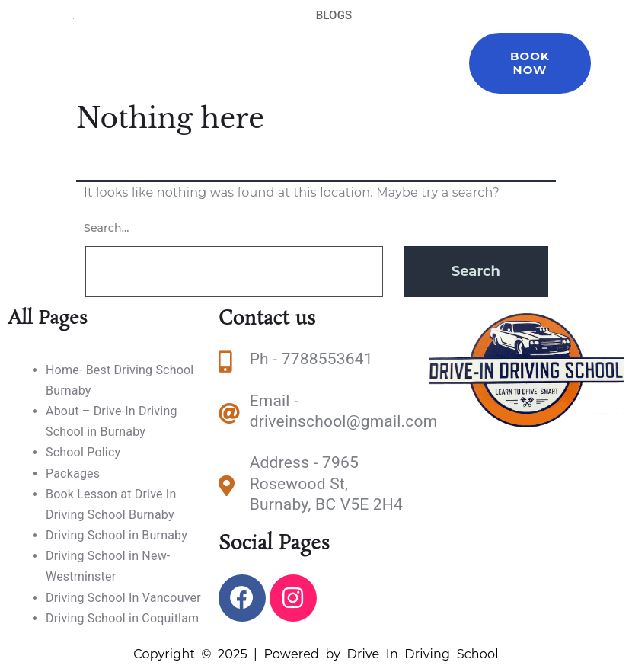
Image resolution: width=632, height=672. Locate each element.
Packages (73, 474)
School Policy (83, 452)
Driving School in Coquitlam (122, 618)
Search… (107, 228)
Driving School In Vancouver (123, 598)
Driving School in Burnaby (117, 535)
